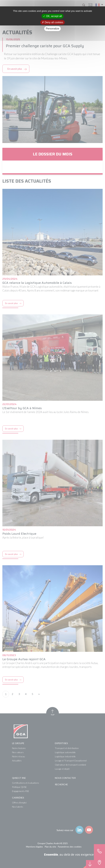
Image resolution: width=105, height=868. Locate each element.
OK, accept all (52, 16)
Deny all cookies (53, 22)
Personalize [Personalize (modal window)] (53, 29)
